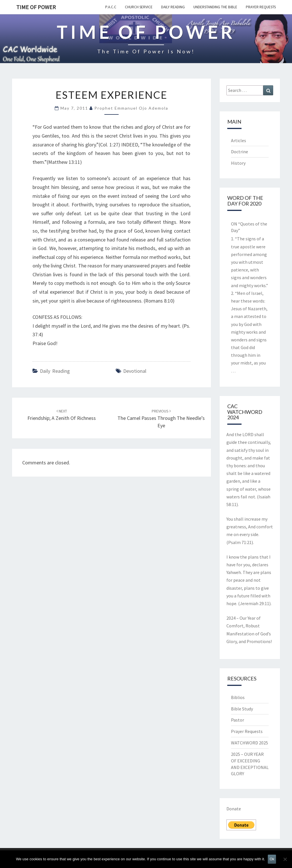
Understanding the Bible (215, 7)
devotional (135, 371)
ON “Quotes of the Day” (249, 227)
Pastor (238, 720)
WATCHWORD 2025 (250, 743)
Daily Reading (173, 7)
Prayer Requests (261, 7)
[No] (285, 859)
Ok (272, 859)
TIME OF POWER (36, 7)
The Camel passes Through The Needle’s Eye (161, 418)
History (238, 163)
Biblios (238, 697)
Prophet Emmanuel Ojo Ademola (131, 108)
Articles (239, 140)
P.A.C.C (111, 7)
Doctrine (240, 152)
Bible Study (242, 709)
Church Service (139, 7)
